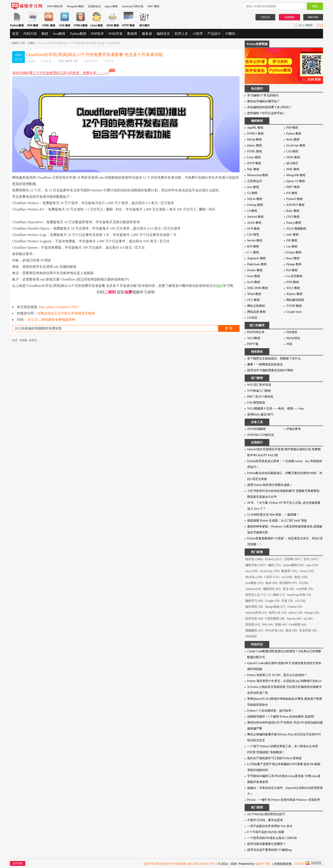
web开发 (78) (305, 589)
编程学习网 (18, 43)
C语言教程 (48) (275, 619)
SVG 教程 (254, 300)
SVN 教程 (254, 229)
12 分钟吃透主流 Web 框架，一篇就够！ (273, 515)
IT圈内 (230, 34)
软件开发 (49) (254, 619)
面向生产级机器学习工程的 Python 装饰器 (274, 758)
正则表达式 (94, 6)
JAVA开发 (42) (274, 630)
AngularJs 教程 (257, 258)
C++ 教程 (253, 252)
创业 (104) (301, 577)
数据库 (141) (289, 571)
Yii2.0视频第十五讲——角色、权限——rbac (276, 409)
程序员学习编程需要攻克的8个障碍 (270, 370)
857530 (300, 864)
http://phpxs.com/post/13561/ (59, 307)
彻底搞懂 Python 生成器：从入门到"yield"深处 (277, 521)
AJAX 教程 (254, 223)
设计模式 (292, 163)
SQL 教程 (253, 169)
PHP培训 (251, 636)
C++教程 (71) (277, 595)
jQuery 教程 (111, 6)
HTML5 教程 (255, 134)
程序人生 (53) (278, 613)
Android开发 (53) (256, 613)
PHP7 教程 (153, 6)
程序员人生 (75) (256, 595)
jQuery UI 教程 (296, 181)
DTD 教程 (293, 282)
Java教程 (59, 34)
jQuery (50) (296, 613)
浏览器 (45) (253, 625)
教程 (45, 34)
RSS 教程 (253, 246)
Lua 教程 (292, 246)
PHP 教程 (292, 128)
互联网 (23, 340)
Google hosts (294, 312)
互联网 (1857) (293, 559)
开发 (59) (287, 601)
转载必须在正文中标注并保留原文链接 (66, 313)
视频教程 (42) (254, 630)
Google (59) (272, 601)
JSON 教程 (293, 157)
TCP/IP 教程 (294, 306)
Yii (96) (303, 583)
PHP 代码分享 (55, 6)
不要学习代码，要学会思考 (265, 820)
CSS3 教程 (293, 217)
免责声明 (149, 864)
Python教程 (78, 34)
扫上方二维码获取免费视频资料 (52, 320)
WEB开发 (116, 34)
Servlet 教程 (255, 240)
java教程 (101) (254, 583)
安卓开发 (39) (308, 630)
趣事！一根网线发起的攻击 (265, 364)
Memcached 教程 (258, 175)
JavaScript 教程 (296, 145)
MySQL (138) (254, 577)
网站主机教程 (256, 306)
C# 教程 (252, 211)
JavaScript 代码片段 (133, 6)
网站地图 (162, 864)
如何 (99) (271, 583)
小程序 (198, 34)
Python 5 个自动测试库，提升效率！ (271, 711)
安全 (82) (289, 589)
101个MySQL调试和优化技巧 (266, 814)
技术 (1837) (311, 559)
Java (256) (252, 571)
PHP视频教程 (178, 864)
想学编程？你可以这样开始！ (267, 113)
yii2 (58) (300, 601)
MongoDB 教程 (75, 6)
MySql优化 (293, 338)
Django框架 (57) (275, 607)
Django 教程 (294, 264)
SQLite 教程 (255, 199)
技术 (15, 340)
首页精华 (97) (288, 583)
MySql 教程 (255, 140)
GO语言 (252, 318)
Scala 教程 (254, 276)
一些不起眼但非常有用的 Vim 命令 (270, 826)
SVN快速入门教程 (259, 391)
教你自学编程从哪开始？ (264, 101)
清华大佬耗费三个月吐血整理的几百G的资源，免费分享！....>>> (64, 73)
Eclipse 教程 (294, 252)
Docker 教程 (255, 270)
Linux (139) (307, 571)
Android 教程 (255, 217)
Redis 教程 (293, 140)
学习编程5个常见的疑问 (263, 95)
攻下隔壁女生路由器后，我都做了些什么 (274, 358)
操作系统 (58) (254, 607)
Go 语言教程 (294, 276)
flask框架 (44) (298, 625)
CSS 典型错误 (256, 403)
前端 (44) (281, 625)
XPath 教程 (254, 294)
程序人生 (181, 34)
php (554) (312, 565)
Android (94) (253, 589)
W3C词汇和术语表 (259, 385)
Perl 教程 (292, 270)
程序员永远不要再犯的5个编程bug (270, 850)
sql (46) (308, 619)
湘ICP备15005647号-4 (202, 864)
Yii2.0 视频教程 (296, 229)
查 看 (229, 328)
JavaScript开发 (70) (299, 595)
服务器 (147, 34)
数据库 (132, 34)
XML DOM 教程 (258, 288)
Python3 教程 (295, 199)
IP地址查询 (293, 429)
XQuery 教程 (294, 294)
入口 (320, 25)
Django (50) (312, 613)
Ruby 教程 (293, 211)
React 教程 (293, 258)
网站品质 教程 (257, 312)
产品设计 (214, 34)
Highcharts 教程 (257, 264)
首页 (16, 34)
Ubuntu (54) (295, 607)
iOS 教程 (292, 193)
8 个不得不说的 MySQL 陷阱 (266, 832)
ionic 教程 (293, 235)
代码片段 (30, 34)
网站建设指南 (295, 300)
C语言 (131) (272, 577)
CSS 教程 (292, 151)
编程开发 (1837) (256, 565)
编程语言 (163, 34)
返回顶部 (18, 863)
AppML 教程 (255, 128)
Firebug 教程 (255, 205)
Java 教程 (253, 187)
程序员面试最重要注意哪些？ (267, 844)
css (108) (287, 577)
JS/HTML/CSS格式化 (261, 435)
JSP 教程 (292, 240)
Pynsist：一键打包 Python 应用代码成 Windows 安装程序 (284, 800)
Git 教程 (252, 193)
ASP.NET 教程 (295, 205)
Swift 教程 (254, 282)
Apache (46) (294, 619)
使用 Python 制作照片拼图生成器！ (270, 485)
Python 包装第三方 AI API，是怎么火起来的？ (277, 675)
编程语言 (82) (272, 589)
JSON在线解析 (257, 429)
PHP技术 (97, 34)
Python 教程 (294, 134)
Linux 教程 (254, 157)
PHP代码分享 (256, 332)
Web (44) (268, 625)
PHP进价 (292, 332)
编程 (219, 286)
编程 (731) (275, 565)
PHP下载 (253, 344)
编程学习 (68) (254, 601)
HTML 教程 (255, 151)
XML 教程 (293, 169)
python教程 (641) (294, 565)
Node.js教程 (294, 223)
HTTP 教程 (254, 163)
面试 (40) (291, 630)
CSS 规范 (253, 235)
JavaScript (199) (270, 571)
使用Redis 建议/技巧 (260, 414)
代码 (289, 344)
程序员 (33, 340)
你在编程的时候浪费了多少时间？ (270, 107)
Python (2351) (274, 559)
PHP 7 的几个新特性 (260, 397)
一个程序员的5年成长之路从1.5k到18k (272, 838)
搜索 (315, 6)
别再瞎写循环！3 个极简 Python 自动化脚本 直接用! (281, 717)
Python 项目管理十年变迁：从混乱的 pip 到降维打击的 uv (285, 681)
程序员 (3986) (254, 559)
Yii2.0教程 (254, 338)
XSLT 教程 (293, 288)
